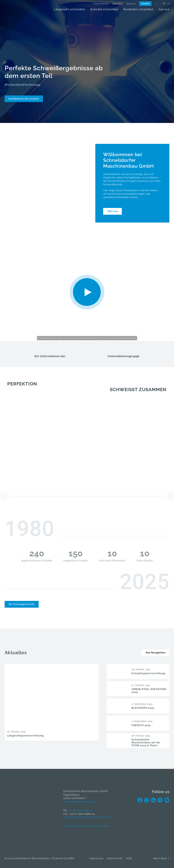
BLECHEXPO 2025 (143, 708)
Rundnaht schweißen (138, 9)
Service (164, 9)
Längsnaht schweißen (70, 9)
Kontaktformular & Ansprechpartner (86, 826)
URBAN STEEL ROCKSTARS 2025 (149, 691)
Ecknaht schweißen (104, 9)
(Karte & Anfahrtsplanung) (79, 802)
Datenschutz (115, 858)
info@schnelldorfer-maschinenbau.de (87, 817)
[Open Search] (157, 4)
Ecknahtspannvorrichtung (148, 673)
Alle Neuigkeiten (156, 653)
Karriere (131, 4)
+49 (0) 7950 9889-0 (81, 810)
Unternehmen (101, 4)
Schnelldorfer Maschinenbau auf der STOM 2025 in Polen (146, 743)
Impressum (96, 858)
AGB (129, 858)
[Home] (22, 8)
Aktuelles (118, 4)
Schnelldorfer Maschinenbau (32, 858)
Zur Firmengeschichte (22, 604)
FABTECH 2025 (141, 725)
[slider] (87, 496)
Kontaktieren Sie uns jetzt (24, 99)
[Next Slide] (170, 496)
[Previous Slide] (4, 496)
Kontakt (145, 4)
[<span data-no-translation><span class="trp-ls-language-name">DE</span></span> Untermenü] (168, 4)
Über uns (113, 211)
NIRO (71, 858)
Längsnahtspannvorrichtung (25, 736)
